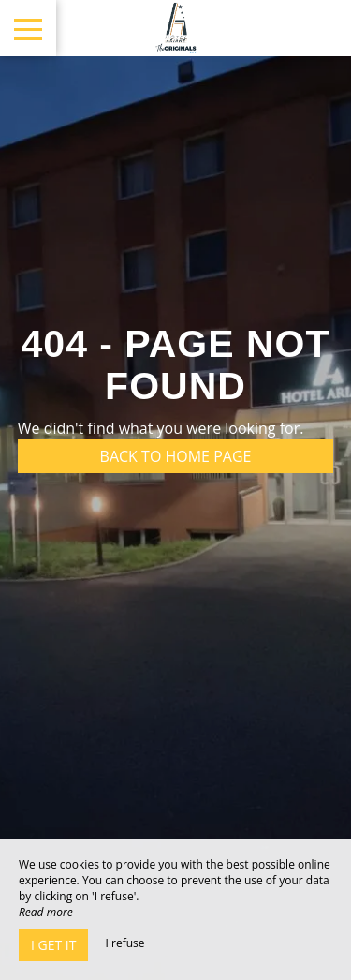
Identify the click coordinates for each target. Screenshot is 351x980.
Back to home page (176, 456)
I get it (53, 945)
